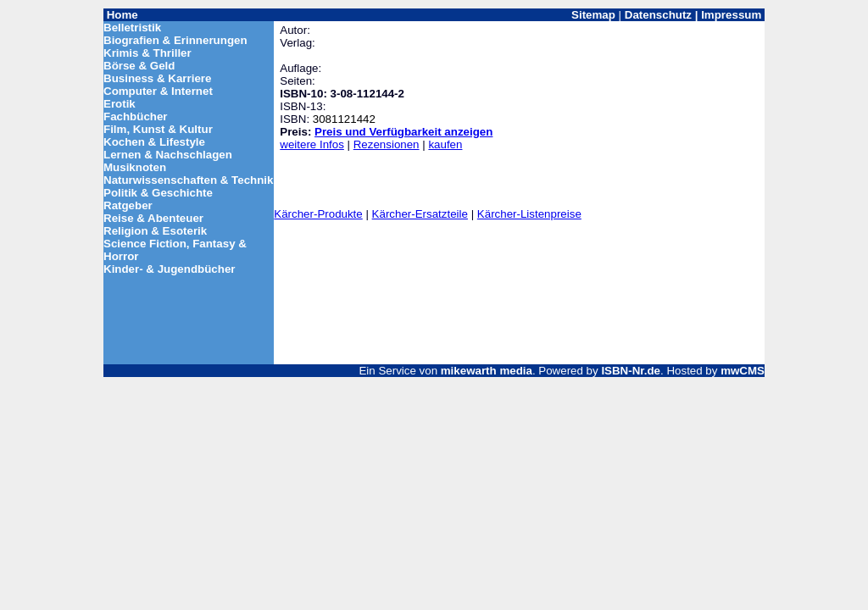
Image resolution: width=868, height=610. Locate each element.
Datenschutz (658, 15)
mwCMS (743, 371)
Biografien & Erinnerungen (175, 40)
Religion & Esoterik (155, 231)
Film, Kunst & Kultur (158, 129)
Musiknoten (135, 167)
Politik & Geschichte (158, 193)
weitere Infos (312, 144)
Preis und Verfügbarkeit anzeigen (403, 132)
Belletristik (132, 28)
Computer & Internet (158, 91)
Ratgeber (128, 205)
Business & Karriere (157, 78)
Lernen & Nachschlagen (168, 155)
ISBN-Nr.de (631, 371)
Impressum (731, 15)
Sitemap (593, 15)
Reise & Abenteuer (153, 218)
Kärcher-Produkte (318, 214)
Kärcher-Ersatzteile (420, 214)
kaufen (445, 144)
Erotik (120, 104)
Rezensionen (387, 144)
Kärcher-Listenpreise (529, 214)
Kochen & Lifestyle (154, 142)
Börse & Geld (139, 66)
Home (122, 15)
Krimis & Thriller (147, 53)
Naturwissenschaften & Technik (188, 180)
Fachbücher (136, 116)
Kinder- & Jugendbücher (170, 269)
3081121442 (344, 119)
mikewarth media (487, 371)
